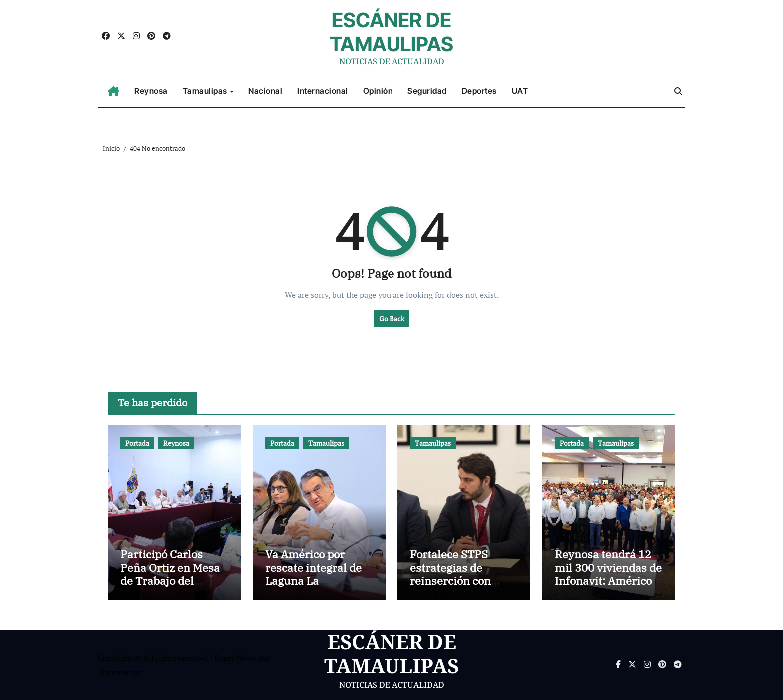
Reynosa (151, 91)
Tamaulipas (206, 91)
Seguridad (427, 91)
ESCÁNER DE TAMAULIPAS (391, 32)
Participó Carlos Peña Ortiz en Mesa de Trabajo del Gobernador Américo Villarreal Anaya (170, 587)
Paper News (235, 658)
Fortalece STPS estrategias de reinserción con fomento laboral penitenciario (451, 580)
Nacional (265, 91)
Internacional (323, 91)
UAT (520, 91)
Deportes (479, 91)
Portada (137, 443)
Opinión (378, 91)
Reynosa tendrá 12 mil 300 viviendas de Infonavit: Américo (608, 567)
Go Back (392, 318)
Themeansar (120, 672)
